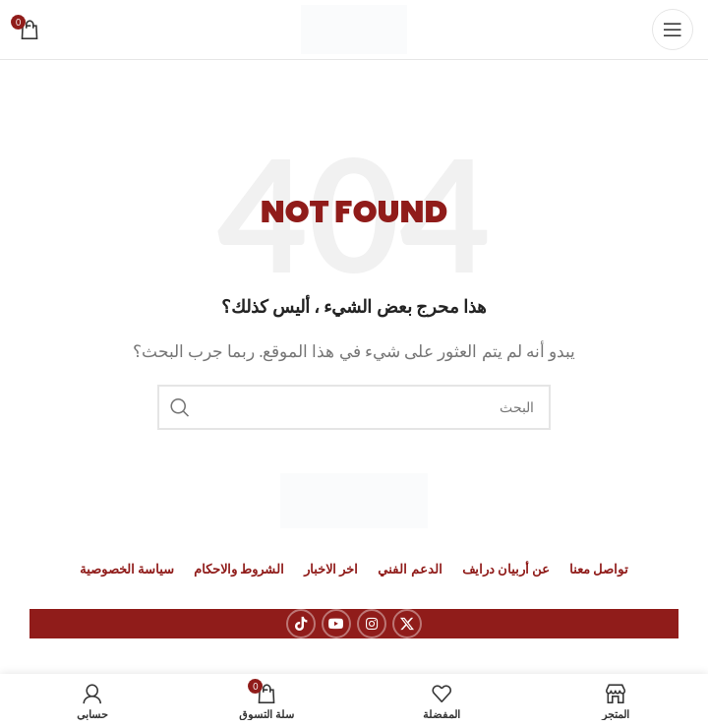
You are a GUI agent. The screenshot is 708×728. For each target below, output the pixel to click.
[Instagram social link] (372, 624)
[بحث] (354, 407)
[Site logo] (354, 28)
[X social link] (407, 624)
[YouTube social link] (336, 624)
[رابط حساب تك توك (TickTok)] (301, 624)
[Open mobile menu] (673, 30)
